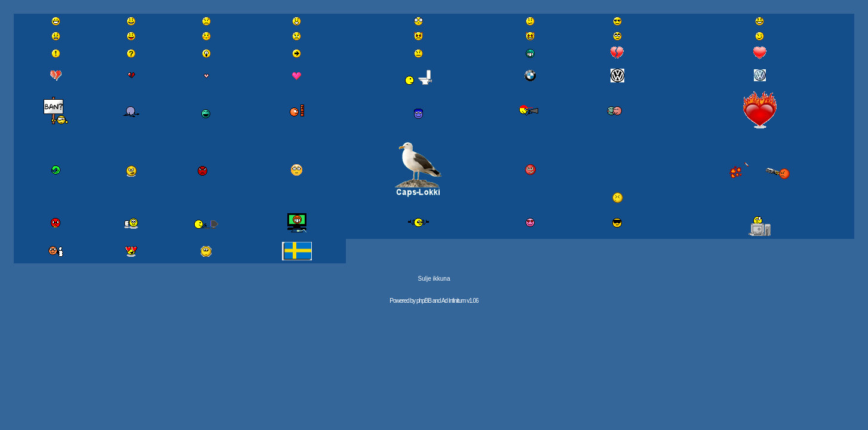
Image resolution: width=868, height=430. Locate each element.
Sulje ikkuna (434, 279)
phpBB (424, 301)
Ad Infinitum (454, 301)
